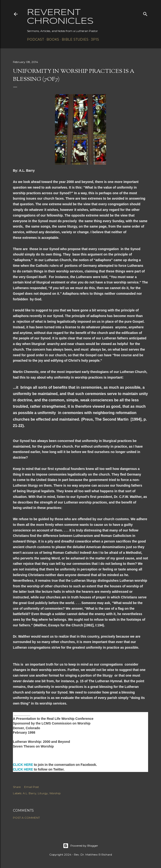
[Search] (145, 13)
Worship (55, 793)
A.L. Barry (30, 793)
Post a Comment (26, 818)
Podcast (35, 39)
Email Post (32, 787)
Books (53, 39)
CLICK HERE (23, 765)
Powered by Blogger (80, 846)
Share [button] (17, 787)
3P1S (95, 39)
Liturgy (43, 793)
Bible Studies (75, 39)
